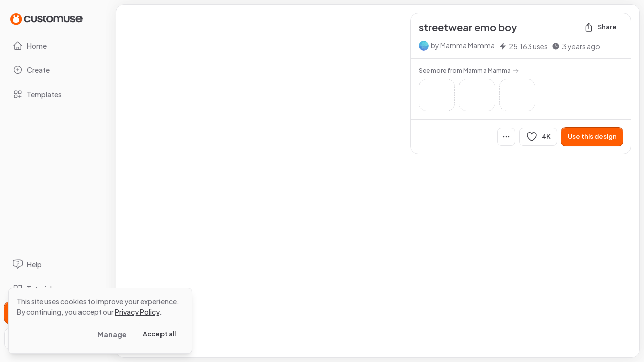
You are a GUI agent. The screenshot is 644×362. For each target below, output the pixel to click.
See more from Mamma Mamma (469, 71)
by (463, 45)
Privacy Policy (137, 312)
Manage (112, 334)
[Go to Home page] (46, 18)
